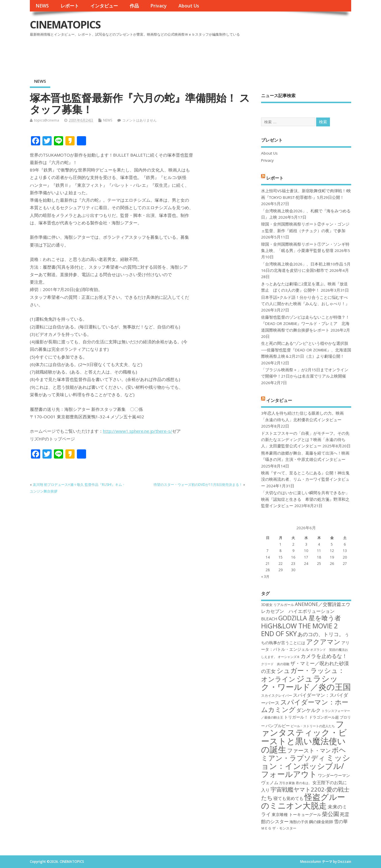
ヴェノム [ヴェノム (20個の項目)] (270, 782)
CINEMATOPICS (65, 25)
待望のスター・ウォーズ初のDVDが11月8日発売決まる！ (198, 485)
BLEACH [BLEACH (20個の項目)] (269, 619)
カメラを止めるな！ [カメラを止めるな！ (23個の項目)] (324, 656)
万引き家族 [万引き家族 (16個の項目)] (287, 783)
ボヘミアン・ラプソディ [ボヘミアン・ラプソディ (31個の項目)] (304, 754)
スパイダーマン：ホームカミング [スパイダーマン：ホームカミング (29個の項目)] (305, 706)
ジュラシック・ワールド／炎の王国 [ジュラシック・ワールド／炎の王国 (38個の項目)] (306, 683)
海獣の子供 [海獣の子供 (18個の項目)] (299, 822)
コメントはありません (139, 120)
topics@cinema (47, 120)
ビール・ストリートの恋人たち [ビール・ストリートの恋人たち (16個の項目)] (313, 726)
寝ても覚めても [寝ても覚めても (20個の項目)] (288, 798)
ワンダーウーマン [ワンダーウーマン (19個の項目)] (334, 775)
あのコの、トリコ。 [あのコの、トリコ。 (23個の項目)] (321, 634)
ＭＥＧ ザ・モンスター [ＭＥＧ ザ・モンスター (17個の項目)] (279, 828)
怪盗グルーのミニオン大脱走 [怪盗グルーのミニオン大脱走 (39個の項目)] (303, 801)
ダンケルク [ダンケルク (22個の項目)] (309, 710)
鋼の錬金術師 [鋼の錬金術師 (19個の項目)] (321, 822)
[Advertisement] (242, 54)
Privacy (159, 6)
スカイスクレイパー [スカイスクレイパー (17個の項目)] (277, 695)
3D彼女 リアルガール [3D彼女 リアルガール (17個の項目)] (278, 605)
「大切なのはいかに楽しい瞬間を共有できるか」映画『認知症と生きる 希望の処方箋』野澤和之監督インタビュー (305, 499)
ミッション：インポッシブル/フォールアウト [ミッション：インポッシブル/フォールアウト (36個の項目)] (306, 766)
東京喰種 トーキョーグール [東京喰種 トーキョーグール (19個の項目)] (296, 814)
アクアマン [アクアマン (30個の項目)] (323, 642)
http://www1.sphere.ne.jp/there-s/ (138, 431)
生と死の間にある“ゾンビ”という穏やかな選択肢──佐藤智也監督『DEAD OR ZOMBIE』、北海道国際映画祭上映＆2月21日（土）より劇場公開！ (306, 350)
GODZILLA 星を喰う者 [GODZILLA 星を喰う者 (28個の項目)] (310, 618)
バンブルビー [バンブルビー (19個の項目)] (278, 726)
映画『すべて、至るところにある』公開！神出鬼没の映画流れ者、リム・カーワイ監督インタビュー (305, 479)
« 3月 (265, 577)
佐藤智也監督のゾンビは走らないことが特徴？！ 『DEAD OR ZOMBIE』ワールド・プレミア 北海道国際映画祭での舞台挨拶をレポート (305, 324)
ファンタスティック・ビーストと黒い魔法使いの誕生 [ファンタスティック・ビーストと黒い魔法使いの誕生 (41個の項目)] (304, 737)
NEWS (42, 6)
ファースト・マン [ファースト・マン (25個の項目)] (309, 750)
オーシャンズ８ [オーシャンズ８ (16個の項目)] (289, 657)
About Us (189, 6)
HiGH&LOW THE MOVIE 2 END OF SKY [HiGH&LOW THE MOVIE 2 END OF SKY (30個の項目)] (299, 630)
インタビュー (104, 6)
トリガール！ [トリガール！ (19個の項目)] (296, 717)
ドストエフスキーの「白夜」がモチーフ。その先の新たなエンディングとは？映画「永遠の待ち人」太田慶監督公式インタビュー (305, 440)
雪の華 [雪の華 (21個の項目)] (341, 821)
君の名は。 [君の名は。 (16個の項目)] (304, 783)
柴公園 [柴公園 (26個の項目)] (331, 814)
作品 (134, 6)
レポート (70, 6)
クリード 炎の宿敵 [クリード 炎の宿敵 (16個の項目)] (275, 664)
